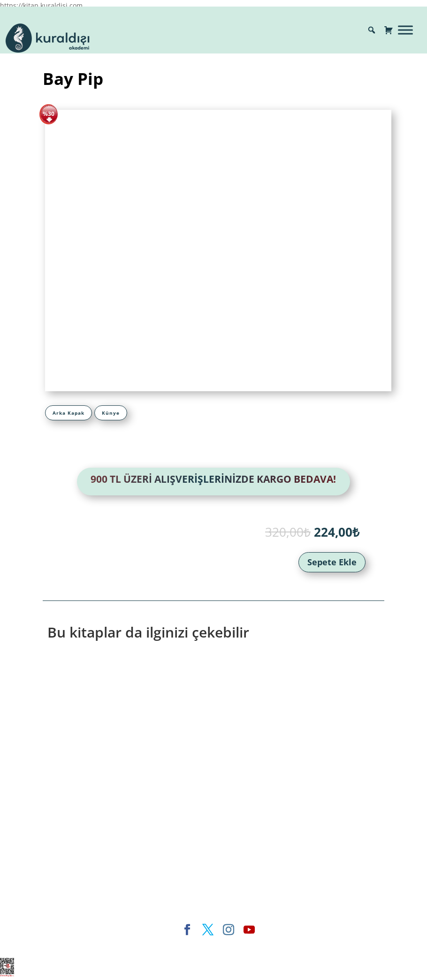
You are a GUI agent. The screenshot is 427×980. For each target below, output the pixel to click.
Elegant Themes (133, 945)
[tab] (69, 413)
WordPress (255, 945)
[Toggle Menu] (405, 30)
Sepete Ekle (332, 562)
